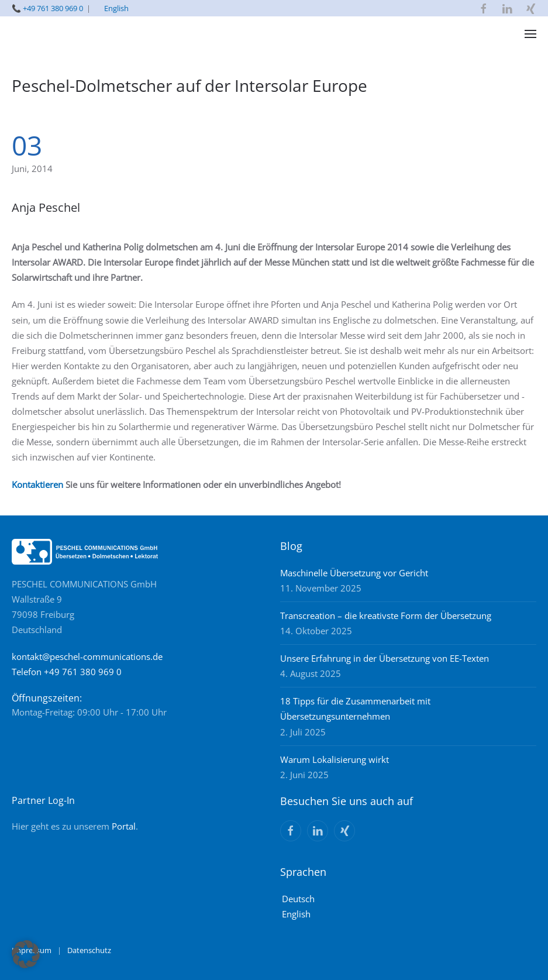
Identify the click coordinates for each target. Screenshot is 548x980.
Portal (124, 826)
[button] (530, 34)
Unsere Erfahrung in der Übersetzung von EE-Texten (385, 658)
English (116, 8)
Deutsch (298, 899)
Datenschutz (89, 950)
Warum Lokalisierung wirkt (335, 759)
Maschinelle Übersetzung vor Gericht (354, 573)
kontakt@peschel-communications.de (87, 656)
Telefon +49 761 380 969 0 (67, 672)
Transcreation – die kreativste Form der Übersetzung (386, 615)
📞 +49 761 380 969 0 (47, 8)
